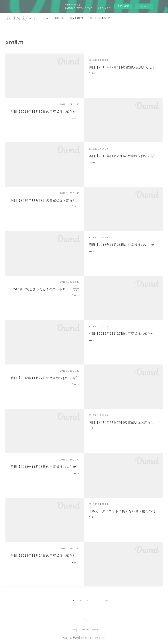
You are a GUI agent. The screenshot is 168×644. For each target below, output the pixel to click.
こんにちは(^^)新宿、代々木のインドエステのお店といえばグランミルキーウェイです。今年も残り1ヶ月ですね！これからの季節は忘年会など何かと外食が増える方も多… (45, 299)
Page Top (84, 620)
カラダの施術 (77, 18)
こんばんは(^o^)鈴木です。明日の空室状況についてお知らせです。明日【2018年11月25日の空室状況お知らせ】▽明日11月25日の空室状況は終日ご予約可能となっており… (45, 477)
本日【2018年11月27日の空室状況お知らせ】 (123, 334)
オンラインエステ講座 (101, 18)
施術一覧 (59, 18)
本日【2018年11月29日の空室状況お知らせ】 (123, 156)
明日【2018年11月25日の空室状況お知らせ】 (45, 467)
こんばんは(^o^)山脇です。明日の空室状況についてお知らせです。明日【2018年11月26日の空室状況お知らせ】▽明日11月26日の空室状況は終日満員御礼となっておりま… (123, 433)
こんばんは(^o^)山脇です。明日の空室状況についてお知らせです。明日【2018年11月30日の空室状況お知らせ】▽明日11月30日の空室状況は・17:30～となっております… (45, 122)
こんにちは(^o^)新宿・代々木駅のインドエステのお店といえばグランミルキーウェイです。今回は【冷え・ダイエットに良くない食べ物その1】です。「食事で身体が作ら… (123, 522)
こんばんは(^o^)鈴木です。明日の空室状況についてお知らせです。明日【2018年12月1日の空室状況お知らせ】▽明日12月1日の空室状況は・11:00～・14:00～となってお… (123, 77)
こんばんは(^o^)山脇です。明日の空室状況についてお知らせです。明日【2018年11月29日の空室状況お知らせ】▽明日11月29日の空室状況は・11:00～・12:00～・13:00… (45, 211)
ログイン (144, 6)
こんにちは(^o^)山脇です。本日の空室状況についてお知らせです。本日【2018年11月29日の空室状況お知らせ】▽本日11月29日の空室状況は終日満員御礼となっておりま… (123, 166)
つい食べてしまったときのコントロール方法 (46, 289)
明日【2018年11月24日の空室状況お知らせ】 (45, 556)
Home (45, 18)
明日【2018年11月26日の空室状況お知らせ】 (123, 422)
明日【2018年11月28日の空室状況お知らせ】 (123, 245)
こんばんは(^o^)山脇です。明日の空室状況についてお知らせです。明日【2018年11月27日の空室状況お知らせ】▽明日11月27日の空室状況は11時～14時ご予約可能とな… (45, 388)
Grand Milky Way (20, 18)
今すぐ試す (123, 6)
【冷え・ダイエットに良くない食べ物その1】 (123, 511)
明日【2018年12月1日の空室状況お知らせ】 (122, 67)
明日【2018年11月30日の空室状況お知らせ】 (45, 112)
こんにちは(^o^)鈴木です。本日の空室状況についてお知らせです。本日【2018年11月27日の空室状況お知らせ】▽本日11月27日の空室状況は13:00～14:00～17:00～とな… (123, 344)
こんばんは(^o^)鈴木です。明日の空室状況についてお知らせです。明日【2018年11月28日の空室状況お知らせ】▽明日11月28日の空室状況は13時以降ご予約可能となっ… (123, 255)
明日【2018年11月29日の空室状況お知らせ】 (45, 200)
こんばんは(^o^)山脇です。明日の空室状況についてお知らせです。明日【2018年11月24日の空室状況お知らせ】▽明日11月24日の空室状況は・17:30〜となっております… (45, 566)
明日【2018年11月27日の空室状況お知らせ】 (45, 378)
